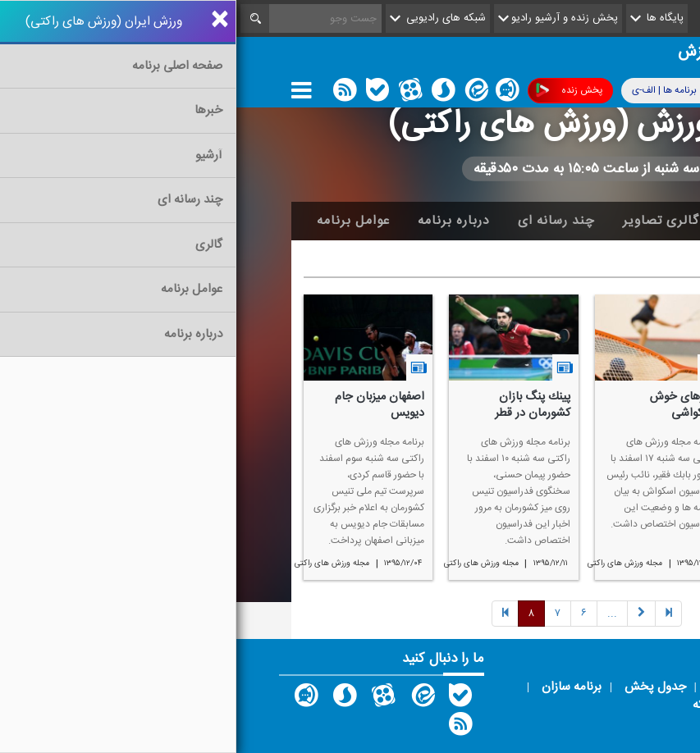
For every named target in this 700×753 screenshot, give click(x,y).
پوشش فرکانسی (556, 91)
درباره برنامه (217, 221)
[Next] (376, 614)
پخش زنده (333, 91)
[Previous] (432, 614)
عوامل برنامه (117, 221)
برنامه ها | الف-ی (441, 90)
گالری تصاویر (425, 221)
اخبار (565, 221)
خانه (620, 221)
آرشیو (507, 221)
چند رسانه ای (320, 221)
